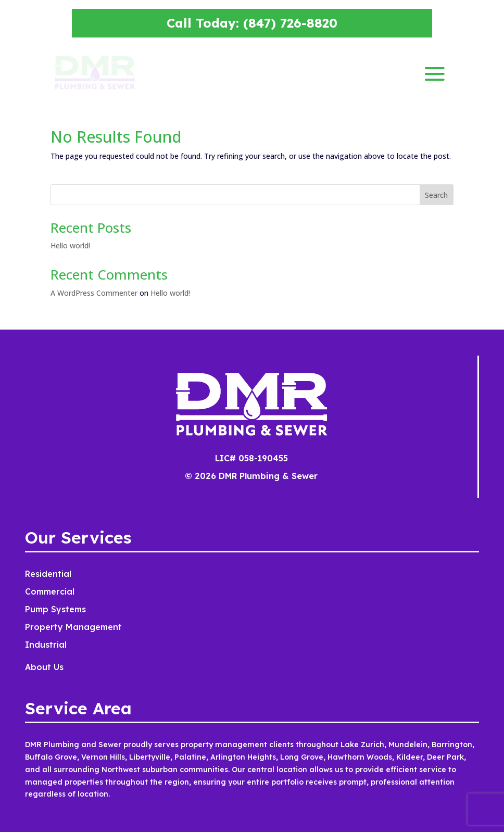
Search (436, 195)
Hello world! (70, 245)
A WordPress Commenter (94, 293)
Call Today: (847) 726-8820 (252, 23)
